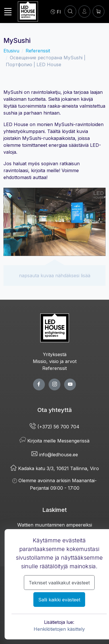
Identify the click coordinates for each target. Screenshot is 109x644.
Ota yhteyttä (55, 410)
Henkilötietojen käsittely (59, 629)
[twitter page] (54, 384)
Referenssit (38, 51)
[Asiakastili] (70, 11)
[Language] (56, 12)
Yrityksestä (55, 354)
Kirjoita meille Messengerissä (54, 441)
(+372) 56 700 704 (54, 427)
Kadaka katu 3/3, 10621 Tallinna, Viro (55, 468)
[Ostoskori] (99, 11)
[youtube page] (70, 384)
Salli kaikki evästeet (59, 600)
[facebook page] (39, 384)
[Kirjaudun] (84, 11)
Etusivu (11, 51)
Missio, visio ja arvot (55, 361)
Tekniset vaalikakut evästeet (59, 583)
